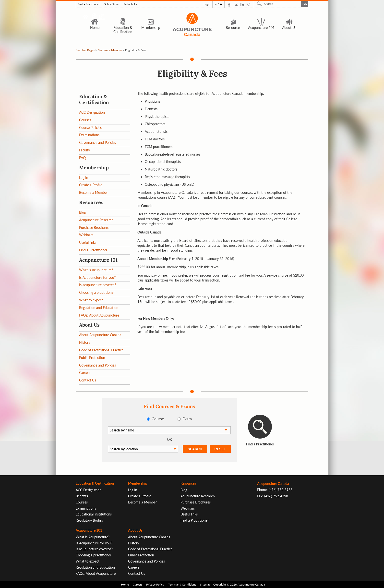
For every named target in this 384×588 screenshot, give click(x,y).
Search (260, 4)
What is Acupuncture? (96, 270)
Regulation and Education (99, 308)
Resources (234, 24)
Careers (85, 373)
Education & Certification (123, 26)
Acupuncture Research (96, 220)
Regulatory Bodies (89, 520)
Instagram (248, 5)
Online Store (111, 4)
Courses (85, 120)
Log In (84, 178)
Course (158, 419)
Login (207, 4)
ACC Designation (92, 112)
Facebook (230, 5)
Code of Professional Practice (101, 350)
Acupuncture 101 (261, 24)
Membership (151, 24)
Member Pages (85, 50)
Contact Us (88, 380)
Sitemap (205, 584)
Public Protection (92, 358)
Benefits (82, 496)
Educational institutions (94, 514)
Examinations (89, 135)
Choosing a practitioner (97, 292)
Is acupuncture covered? (98, 285)
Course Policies (90, 128)
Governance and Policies (97, 142)
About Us (289, 24)
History (85, 342)
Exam (187, 419)
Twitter (236, 5)
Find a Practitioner (89, 4)
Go (305, 4)
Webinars (86, 235)
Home (95, 24)
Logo (192, 24)
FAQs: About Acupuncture (99, 315)
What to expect (91, 300)
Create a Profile (91, 185)
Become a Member (110, 50)
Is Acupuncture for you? (97, 277)
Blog (82, 212)
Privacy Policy (155, 584)
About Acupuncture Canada (100, 335)
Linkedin (242, 5)
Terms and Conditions (182, 584)
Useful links (130, 4)
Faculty (84, 150)
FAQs (83, 158)
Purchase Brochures (94, 227)
